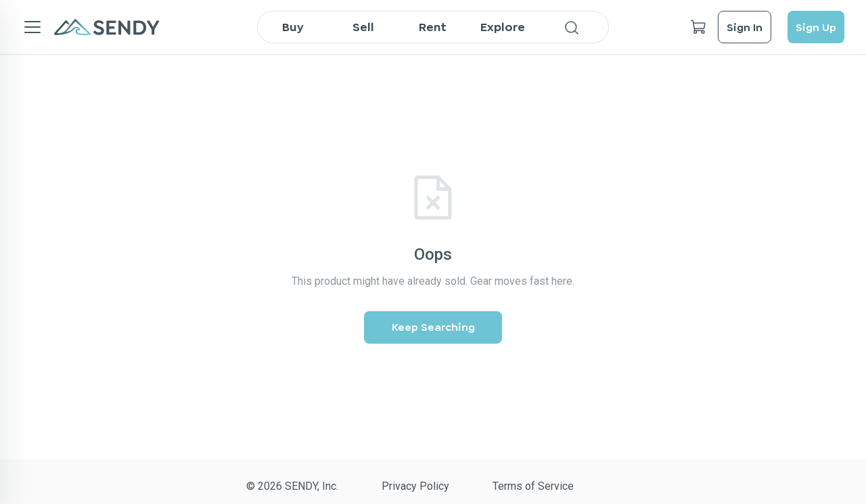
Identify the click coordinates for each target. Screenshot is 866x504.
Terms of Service (533, 486)
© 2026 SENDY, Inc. (292, 486)
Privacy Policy (415, 486)
